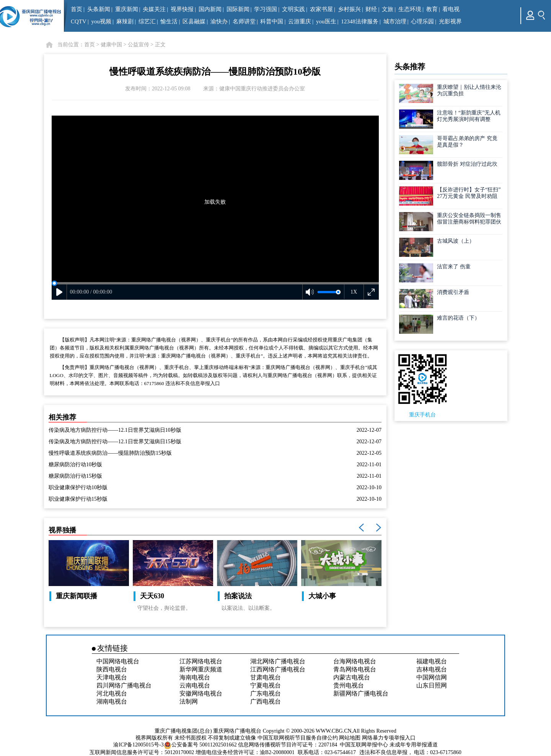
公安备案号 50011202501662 (201, 745)
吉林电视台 (432, 669)
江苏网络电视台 (201, 661)
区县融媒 (194, 21)
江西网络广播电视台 (278, 669)
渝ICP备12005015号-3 (138, 745)
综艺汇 (147, 21)
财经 (371, 9)
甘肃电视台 (266, 677)
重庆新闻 (127, 9)
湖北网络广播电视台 (278, 661)
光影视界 (450, 21)
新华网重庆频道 (201, 669)
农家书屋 (321, 9)
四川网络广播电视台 (124, 685)
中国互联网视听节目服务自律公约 (298, 738)
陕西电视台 (112, 669)
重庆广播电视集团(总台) (183, 731)
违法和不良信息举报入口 (193, 383)
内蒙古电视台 (352, 677)
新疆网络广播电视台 (361, 693)
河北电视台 (112, 693)
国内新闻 (210, 9)
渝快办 (219, 21)
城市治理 (395, 21)
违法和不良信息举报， (386, 752)
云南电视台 (195, 685)
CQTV (79, 21)
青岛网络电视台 (355, 669)
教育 (432, 9)
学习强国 (266, 9)
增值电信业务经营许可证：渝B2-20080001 (245, 752)
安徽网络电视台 (201, 693)
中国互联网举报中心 (364, 745)
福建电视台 (432, 661)
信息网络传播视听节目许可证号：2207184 (288, 745)
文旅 (388, 9)
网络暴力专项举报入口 (389, 738)
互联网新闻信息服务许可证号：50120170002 (142, 752)
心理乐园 (422, 21)
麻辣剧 (125, 21)
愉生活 (169, 21)
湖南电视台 (112, 701)
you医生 (326, 21)
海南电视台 (195, 677)
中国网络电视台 (118, 661)
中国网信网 (432, 677)
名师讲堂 (244, 21)
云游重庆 (300, 21)
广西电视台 (266, 701)
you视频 (102, 21)
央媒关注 (154, 9)
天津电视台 (112, 677)
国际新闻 (238, 9)
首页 (77, 9)
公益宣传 (139, 45)
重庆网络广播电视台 (237, 731)
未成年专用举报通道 (414, 745)
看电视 (451, 9)
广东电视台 (266, 693)
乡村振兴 (349, 9)
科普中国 (272, 21)
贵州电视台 (349, 685)
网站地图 (350, 738)
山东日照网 (432, 685)
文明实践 (293, 9)
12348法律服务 (360, 21)
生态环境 (410, 9)
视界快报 (182, 9)
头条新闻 (99, 9)
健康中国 (111, 45)
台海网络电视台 (355, 661)
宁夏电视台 (266, 685)
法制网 (189, 701)
